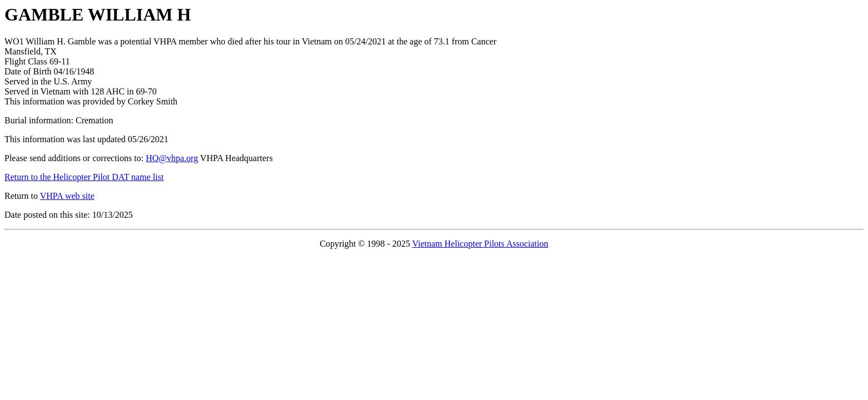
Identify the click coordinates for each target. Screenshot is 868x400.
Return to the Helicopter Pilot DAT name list (84, 177)
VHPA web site (67, 196)
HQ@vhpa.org (172, 158)
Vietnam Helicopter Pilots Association (480, 244)
